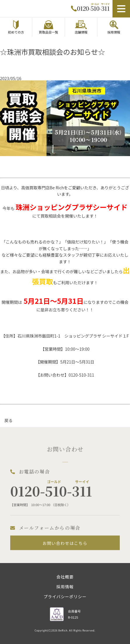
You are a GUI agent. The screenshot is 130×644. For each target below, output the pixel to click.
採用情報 (65, 587)
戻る (8, 420)
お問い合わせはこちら (65, 547)
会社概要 (65, 577)
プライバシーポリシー (65, 597)
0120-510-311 (93, 8)
